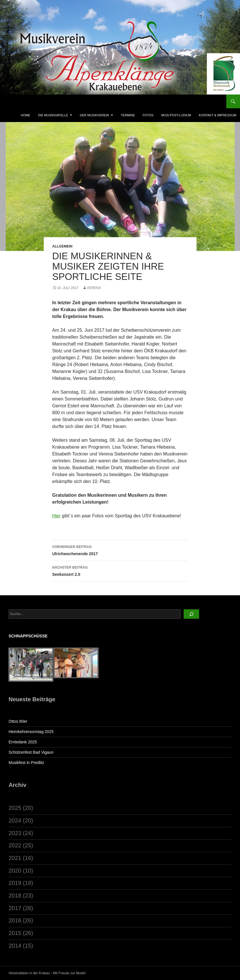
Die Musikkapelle (53, 115)
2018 (15, 895)
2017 (15, 908)
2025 (15, 808)
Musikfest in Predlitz (26, 763)
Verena (94, 288)
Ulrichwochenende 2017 (120, 550)
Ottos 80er (18, 721)
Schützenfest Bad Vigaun (31, 752)
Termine (128, 115)
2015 (15, 933)
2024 (15, 820)
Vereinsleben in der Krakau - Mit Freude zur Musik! (47, 973)
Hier (56, 516)
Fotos (148, 115)
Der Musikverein (94, 115)
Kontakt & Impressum (218, 115)
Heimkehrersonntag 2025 (31, 732)
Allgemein (63, 246)
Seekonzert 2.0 (120, 570)
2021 (15, 858)
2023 (15, 833)
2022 (15, 845)
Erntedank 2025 (23, 742)
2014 (15, 946)
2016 (15, 920)
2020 (15, 871)
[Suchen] (191, 614)
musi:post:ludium (176, 115)
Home (26, 115)
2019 (15, 883)
